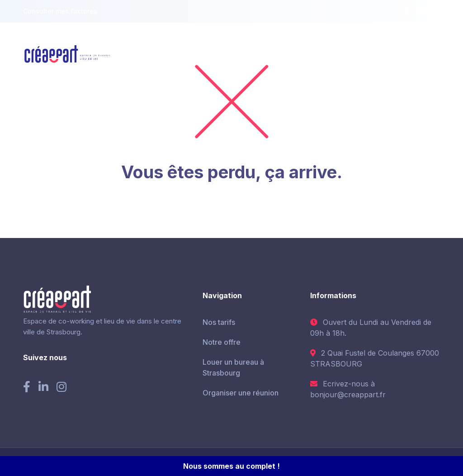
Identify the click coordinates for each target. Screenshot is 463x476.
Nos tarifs (219, 322)
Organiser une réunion (241, 393)
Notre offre (222, 342)
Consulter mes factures (60, 11)
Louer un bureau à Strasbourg (233, 367)
